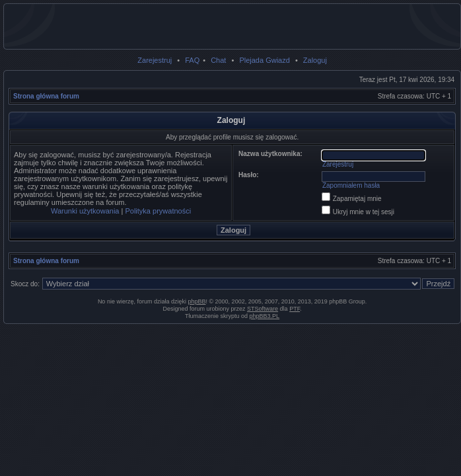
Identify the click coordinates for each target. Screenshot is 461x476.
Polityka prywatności (158, 211)
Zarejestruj (155, 60)
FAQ (192, 60)
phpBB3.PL (265, 316)
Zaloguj (315, 60)
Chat (218, 60)
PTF (295, 309)
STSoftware (263, 309)
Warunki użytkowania (85, 211)
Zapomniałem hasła (351, 185)
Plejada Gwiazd (264, 60)
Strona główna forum (46, 96)
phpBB (196, 301)
